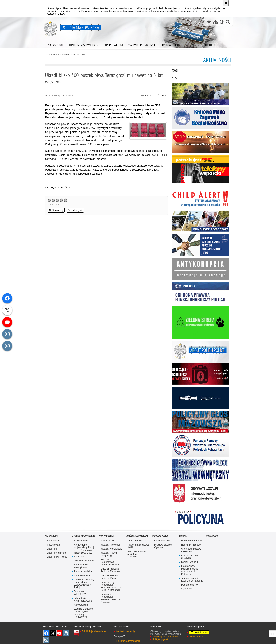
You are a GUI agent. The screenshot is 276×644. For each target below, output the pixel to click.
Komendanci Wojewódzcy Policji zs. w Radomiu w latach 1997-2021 (84, 549)
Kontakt (183, 536)
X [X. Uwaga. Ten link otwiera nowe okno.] (53, 633)
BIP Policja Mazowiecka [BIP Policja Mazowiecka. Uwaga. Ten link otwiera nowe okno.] (94, 631)
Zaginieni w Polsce (57, 557)
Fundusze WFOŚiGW (80, 593)
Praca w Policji (160, 536)
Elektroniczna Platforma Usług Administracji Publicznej (190, 570)
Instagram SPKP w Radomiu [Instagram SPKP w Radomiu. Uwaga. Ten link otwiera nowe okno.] (46, 640)
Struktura (79, 557)
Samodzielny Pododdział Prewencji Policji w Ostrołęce (111, 598)
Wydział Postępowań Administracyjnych (110, 562)
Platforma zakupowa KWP (138, 546)
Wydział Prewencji (110, 545)
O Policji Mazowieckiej (83, 536)
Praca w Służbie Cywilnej (163, 546)
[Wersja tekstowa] (222, 22)
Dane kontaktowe (137, 541)
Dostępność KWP (191, 585)
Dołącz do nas (162, 541)
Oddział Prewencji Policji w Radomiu (110, 570)
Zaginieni (52, 549)
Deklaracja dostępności (128, 641)
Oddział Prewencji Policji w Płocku (110, 577)
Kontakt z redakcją (125, 631)
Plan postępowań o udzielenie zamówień (138, 554)
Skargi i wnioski (189, 562)
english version (196, 636)
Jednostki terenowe (84, 561)
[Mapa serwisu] (215, 22)
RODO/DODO (212, 536)
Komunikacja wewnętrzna (81, 566)
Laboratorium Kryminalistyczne (83, 600)
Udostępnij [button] (56, 210)
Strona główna (53, 54)
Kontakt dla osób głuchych (190, 557)
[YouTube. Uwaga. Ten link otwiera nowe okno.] (59, 633)
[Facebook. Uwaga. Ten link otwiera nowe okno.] (46, 633)
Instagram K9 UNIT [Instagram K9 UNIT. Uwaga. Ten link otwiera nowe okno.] (66, 633)
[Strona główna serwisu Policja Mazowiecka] (209, 22)
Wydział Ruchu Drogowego (109, 554)
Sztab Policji (107, 541)
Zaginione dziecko (57, 553)
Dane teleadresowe (192, 541)
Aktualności (67, 54)
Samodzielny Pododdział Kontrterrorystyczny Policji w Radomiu (111, 586)
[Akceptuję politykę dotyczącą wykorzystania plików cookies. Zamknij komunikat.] (226, 3)
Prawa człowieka (83, 572)
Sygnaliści (187, 589)
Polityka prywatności (163, 639)
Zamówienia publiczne (137, 536)
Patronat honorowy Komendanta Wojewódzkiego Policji (84, 584)
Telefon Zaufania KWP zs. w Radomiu (192, 580)
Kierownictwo (81, 541)
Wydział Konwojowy (111, 549)
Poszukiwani (54, 545)
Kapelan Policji (82, 576)
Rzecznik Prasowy (191, 545)
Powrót (146, 96)
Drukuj (161, 96)
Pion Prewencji (106, 536)
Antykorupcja (81, 605)
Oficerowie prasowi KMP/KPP (191, 550)
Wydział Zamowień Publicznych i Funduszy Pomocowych (84, 613)
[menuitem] (56, 44)
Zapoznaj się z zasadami (165, 637)
